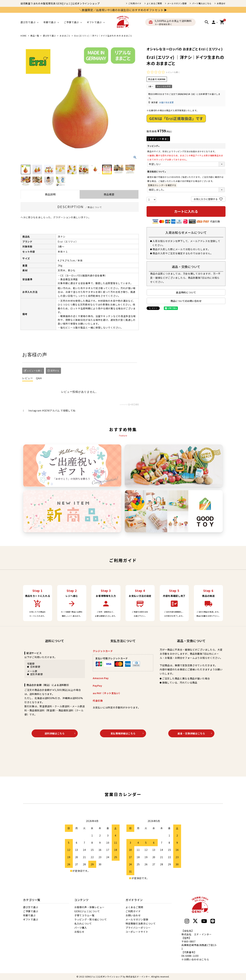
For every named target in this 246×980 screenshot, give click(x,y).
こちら (205, 959)
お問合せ (221, 3)
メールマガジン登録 (177, 3)
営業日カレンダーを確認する (162, 185)
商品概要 (109, 194)
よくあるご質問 (154, 3)
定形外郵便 (37, 674)
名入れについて (83, 924)
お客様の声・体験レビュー (89, 907)
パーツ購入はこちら (202, 3)
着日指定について (157, 171)
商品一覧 (35, 36)
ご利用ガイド (135, 3)
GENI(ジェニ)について (87, 911)
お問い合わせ (133, 915)
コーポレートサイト (137, 932)
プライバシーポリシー (138, 928)
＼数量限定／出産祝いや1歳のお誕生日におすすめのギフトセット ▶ (123, 10)
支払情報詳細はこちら (123, 733)
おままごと (65, 36)
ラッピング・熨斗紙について (91, 919)
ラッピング (154, 146)
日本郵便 (35, 667)
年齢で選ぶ (29, 915)
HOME (24, 36)
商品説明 (50, 194)
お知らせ (79, 932)
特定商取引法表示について (141, 924)
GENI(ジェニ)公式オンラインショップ (104, 977)
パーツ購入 (81, 928)
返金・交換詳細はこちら (191, 733)
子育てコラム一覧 (84, 915)
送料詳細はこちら (55, 733)
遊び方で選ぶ (49, 36)
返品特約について (186, 292)
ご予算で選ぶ (31, 911)
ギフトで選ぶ (31, 919)
